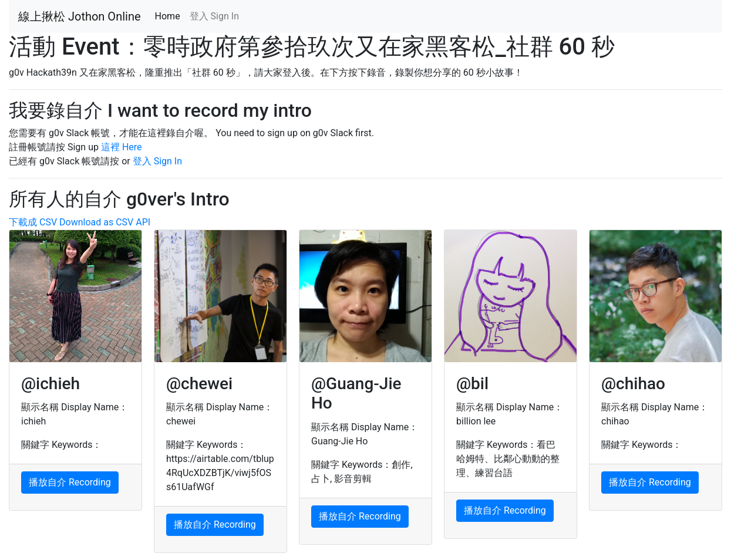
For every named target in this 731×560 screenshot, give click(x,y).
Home (170, 16)
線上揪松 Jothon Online (80, 16)
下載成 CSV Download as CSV (71, 222)
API (143, 222)
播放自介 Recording (70, 482)
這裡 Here (122, 147)
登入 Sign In (214, 16)
